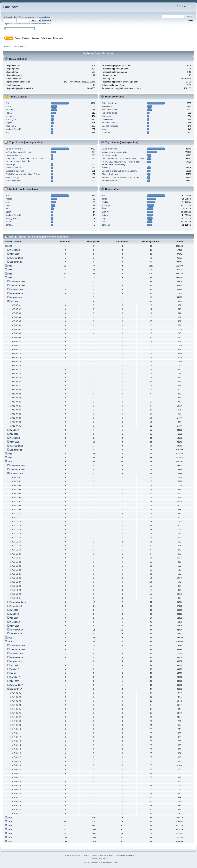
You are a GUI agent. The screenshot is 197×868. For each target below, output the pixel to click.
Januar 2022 (16, 450)
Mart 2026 (15, 254)
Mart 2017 (15, 681)
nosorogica (11, 119)
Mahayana (107, 116)
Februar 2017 (16, 685)
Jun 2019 (14, 614)
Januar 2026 (16, 262)
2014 (10, 826)
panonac (10, 116)
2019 (10, 462)
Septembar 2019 (18, 602)
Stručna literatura (13, 181)
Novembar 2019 (17, 470)
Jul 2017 (14, 665)
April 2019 (15, 622)
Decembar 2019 (17, 466)
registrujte (45, 17)
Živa (104, 209)
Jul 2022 (14, 301)
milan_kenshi (12, 218)
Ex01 (8, 209)
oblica (8, 106)
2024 (10, 270)
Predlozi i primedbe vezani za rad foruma (120, 178)
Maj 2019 (14, 618)
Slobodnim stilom (110, 110)
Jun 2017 (14, 669)
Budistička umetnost (15, 171)
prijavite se (32, 17)
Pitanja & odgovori (110, 174)
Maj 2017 (14, 673)
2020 (10, 458)
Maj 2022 (14, 434)
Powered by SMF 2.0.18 (74, 855)
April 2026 (15, 250)
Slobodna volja (12, 178)
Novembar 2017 (17, 650)
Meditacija (10, 164)
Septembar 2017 (18, 658)
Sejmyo (9, 123)
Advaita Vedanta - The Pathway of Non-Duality (123, 159)
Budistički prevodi (110, 126)
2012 (10, 834)
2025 (10, 266)
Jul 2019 (14, 610)
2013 (10, 830)
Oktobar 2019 (16, 474)
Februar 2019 (16, 630)
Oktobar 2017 (16, 653)
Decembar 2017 (17, 646)
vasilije (9, 199)
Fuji (7, 133)
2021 (10, 454)
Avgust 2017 (16, 661)
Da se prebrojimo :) (14, 149)
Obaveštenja (108, 119)
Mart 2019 (15, 626)
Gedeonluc (186, 79)
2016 (10, 818)
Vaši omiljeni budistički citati (18, 152)
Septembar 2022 (18, 294)
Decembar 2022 (17, 282)
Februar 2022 (16, 446)
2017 (10, 642)
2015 (10, 822)
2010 (10, 841)
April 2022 (15, 438)
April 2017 (15, 677)
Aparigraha (11, 126)
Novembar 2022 (17, 286)
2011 (10, 838)
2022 (10, 278)
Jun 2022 (14, 430)
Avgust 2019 (16, 606)
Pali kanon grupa (110, 113)
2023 (10, 274)
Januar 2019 (16, 634)
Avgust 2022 (16, 297)
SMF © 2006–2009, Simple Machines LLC (99, 855)
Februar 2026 (16, 258)
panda (9, 222)
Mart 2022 (15, 442)
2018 (10, 638)
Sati (8, 103)
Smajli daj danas (13, 168)
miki (104, 222)
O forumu (106, 133)
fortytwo (105, 215)
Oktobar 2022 (16, 289)
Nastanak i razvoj (110, 123)
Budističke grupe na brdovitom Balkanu (23, 174)
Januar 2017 (16, 689)
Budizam (11, 7)
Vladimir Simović (13, 129)
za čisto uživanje (13, 155)
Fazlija (9, 113)
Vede (104, 129)
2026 (10, 246)
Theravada (107, 106)
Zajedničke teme (109, 103)
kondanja (10, 110)
